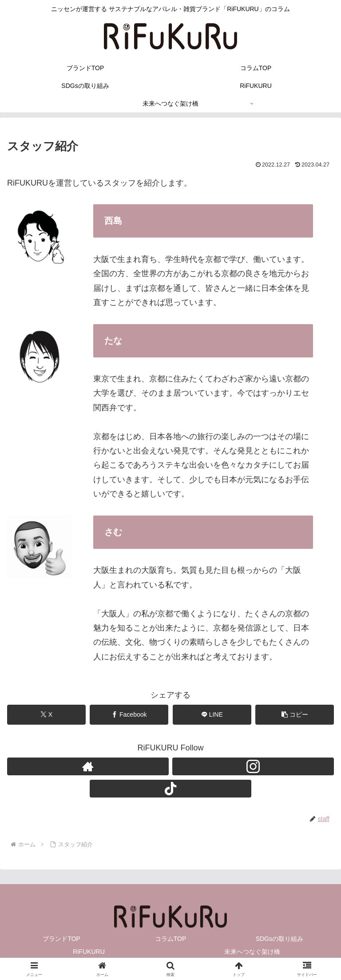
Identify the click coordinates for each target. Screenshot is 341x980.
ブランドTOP (61, 939)
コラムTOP (171, 939)
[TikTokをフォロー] (170, 789)
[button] (295, 715)
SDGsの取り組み (280, 939)
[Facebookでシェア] (129, 715)
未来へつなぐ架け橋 (252, 952)
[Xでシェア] (46, 715)
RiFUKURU (89, 952)
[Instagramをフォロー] (253, 766)
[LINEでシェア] (212, 715)
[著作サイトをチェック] (88, 766)
